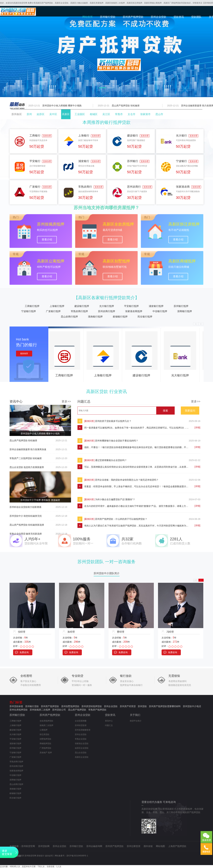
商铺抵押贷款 (45, 744)
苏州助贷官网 (28, 846)
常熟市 (119, 114)
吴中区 (53, 114)
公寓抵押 (44, 730)
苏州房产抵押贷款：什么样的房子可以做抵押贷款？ (121, 519)
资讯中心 (109, 721)
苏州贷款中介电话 (192, 706)
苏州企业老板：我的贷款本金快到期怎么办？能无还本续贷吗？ (127, 480)
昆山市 (159, 114)
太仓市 (131, 114)
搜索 (165, 411)
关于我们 (135, 715)
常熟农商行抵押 (79, 311)
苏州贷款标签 (16, 706)
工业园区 (80, 114)
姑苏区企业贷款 (82, 748)
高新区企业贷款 (82, 757)
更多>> (66, 401)
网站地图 (160, 846)
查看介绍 (47, 240)
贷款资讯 (179, 17)
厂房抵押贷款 (45, 748)
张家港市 (145, 114)
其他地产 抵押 (46, 753)
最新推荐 (24, 354)
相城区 (94, 114)
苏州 (29, 114)
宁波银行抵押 (28, 311)
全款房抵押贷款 (46, 721)
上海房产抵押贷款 (177, 846)
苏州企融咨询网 (94, 846)
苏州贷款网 (44, 846)
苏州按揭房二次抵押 (40, 710)
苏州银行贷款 (108, 17)
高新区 (66, 114)
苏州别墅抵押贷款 (70, 706)
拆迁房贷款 (44, 734)
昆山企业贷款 (81, 753)
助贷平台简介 (136, 721)
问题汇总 (109, 725)
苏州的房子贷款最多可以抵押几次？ (113, 421)
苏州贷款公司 (59, 710)
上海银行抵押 (57, 306)
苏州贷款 (142, 706)
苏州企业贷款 (158, 17)
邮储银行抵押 (120, 317)
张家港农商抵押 (134, 311)
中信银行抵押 (160, 311)
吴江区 (106, 114)
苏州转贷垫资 (81, 725)
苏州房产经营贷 (128, 706)
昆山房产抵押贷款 (77, 710)
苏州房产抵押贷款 (133, 17)
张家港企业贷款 (82, 744)
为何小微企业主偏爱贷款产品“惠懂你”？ (115, 499)
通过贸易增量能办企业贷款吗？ (111, 460)
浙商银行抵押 (185, 311)
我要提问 (190, 411)
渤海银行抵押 (95, 317)
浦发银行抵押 (156, 306)
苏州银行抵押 (181, 306)
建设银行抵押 (82, 306)
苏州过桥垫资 (134, 846)
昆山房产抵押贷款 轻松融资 (126, 106)
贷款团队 (196, 17)
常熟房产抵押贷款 (97, 710)
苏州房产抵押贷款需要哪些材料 (165, 706)
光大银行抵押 (107, 306)
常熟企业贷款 (81, 739)
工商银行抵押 (32, 306)
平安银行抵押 (131, 306)
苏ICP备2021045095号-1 (77, 856)
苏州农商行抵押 (106, 311)
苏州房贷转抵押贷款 (92, 706)
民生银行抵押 (145, 317)
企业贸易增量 (81, 721)
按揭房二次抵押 (46, 725)
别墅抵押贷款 (45, 739)
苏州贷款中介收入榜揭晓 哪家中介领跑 (63, 106)
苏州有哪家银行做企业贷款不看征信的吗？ (117, 441)
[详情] (197, 428)
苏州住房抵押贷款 (19, 710)
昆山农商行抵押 (69, 317)
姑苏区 (41, 114)
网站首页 (87, 17)
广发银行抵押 (53, 311)
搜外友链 (148, 846)
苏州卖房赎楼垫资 (83, 730)
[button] (102, 88)
